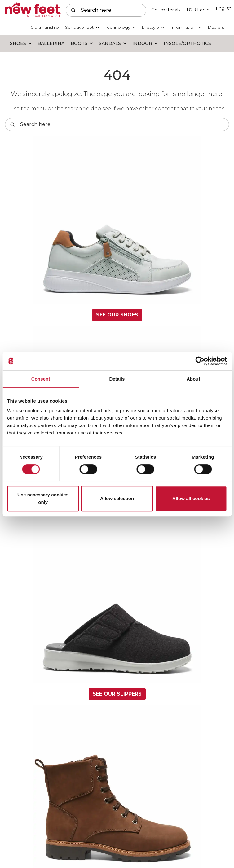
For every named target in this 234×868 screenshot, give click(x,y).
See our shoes (117, 315)
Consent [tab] (41, 379)
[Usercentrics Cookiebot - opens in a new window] (200, 361)
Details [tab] (117, 379)
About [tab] (193, 379)
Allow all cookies (191, 498)
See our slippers (117, 694)
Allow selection (117, 498)
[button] (82, 27)
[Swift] (33, 10)
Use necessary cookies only (43, 498)
